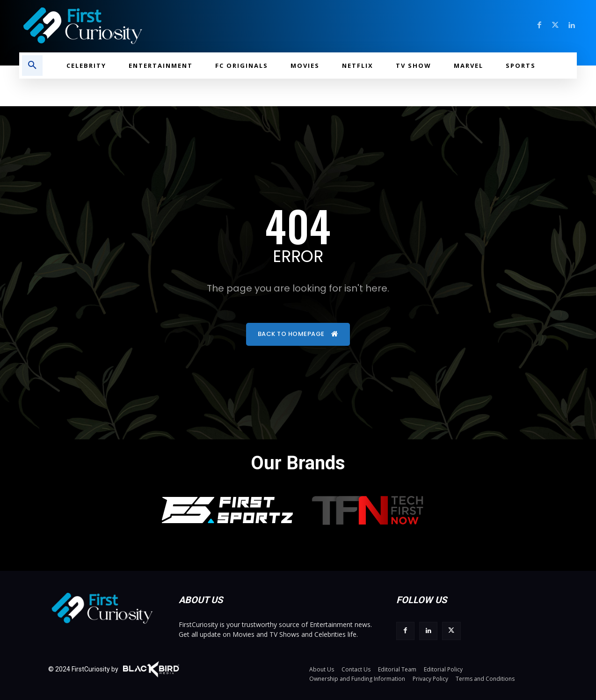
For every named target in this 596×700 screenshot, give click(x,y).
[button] (32, 66)
